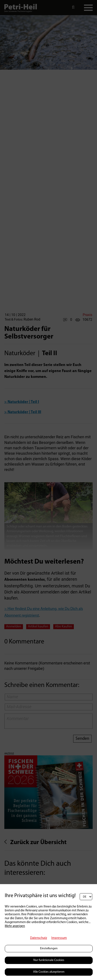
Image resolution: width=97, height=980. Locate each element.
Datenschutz (39, 938)
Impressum (59, 938)
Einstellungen (49, 949)
